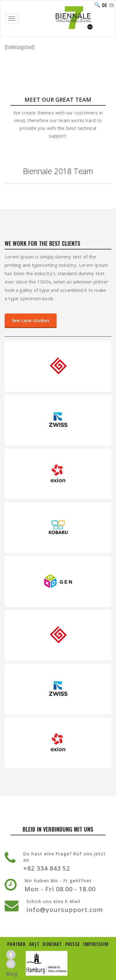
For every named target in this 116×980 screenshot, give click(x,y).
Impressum (96, 944)
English (112, 5)
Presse (73, 944)
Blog (12, 974)
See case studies (31, 320)
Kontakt (52, 944)
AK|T (34, 944)
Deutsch (105, 5)
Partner (16, 944)
